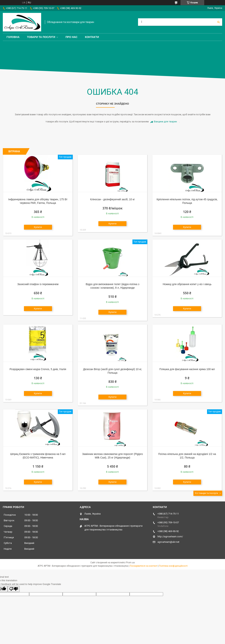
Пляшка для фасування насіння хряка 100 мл (187, 369)
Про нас (71, 37)
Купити (38, 227)
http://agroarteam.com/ (170, 536)
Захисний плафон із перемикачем (38, 284)
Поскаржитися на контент (144, 566)
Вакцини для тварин (165, 122)
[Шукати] (218, 22)
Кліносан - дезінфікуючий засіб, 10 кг (112, 199)
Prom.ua (130, 563)
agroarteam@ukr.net (168, 542)
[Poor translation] (14, 589)
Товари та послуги (41, 37)
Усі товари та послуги (206, 493)
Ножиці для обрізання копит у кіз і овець (187, 284)
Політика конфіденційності (173, 566)
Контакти (92, 37)
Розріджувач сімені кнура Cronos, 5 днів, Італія (38, 369)
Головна (13, 37)
